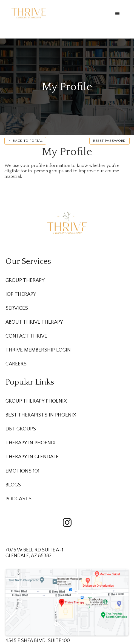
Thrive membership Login (38, 350)
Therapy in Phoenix (31, 443)
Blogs (13, 485)
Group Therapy (25, 280)
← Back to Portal (25, 141)
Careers (16, 364)
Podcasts (18, 499)
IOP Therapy (21, 294)
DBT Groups (21, 429)
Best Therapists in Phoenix (41, 415)
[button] (118, 14)
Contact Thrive (26, 336)
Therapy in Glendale (32, 457)
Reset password (109, 141)
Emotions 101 (22, 471)
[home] (27, 12)
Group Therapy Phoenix (36, 401)
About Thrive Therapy (34, 322)
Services (17, 308)
